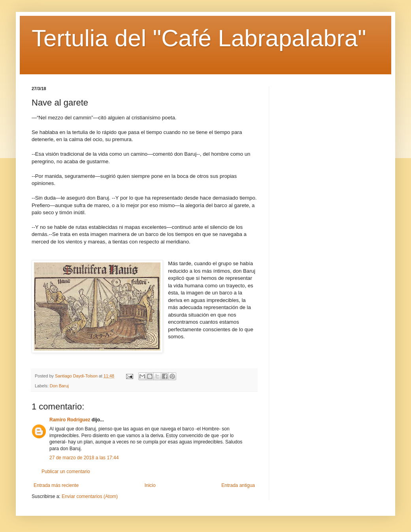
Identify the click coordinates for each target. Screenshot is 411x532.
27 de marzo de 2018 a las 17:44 (84, 458)
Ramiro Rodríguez (70, 420)
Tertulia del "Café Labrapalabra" (199, 38)
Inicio (150, 485)
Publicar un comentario (66, 472)
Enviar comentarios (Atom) (90, 496)
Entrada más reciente (56, 485)
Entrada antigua (238, 485)
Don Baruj (59, 386)
